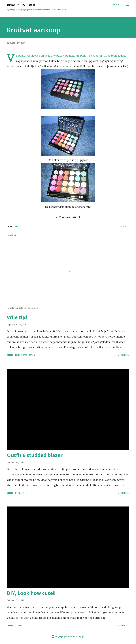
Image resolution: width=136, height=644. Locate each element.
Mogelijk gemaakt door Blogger (68, 637)
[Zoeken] (116, 5)
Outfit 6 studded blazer (35, 455)
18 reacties (21, 625)
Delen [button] (123, 226)
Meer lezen (123, 355)
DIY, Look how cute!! (31, 593)
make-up (19, 226)
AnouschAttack (21, 5)
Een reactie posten (25, 355)
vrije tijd (17, 317)
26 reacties (21, 493)
